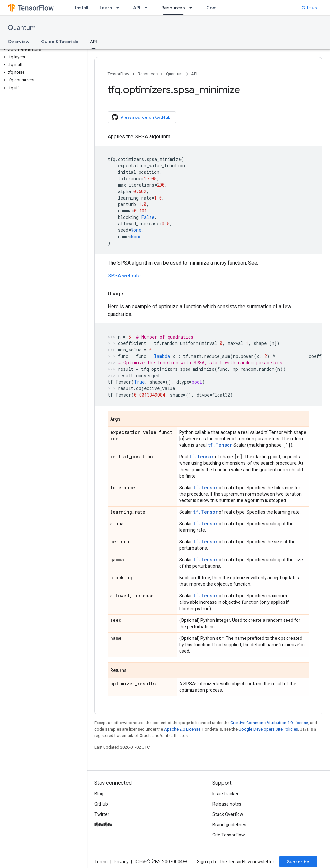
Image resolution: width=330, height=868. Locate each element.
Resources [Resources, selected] (173, 8)
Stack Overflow (228, 814)
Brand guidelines (229, 825)
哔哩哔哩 (103, 825)
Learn (106, 8)
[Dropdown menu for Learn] (120, 8)
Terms (101, 862)
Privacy (121, 862)
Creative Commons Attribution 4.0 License (269, 723)
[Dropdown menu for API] (148, 8)
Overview (19, 42)
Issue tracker (225, 794)
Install (82, 8)
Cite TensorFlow (229, 835)
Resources (148, 74)
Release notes (227, 804)
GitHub (309, 8)
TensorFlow (118, 74)
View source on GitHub (141, 117)
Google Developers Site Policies (268, 729)
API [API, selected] (93, 42)
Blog (99, 794)
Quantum (22, 28)
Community (219, 8)
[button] (42, 49)
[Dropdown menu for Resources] (193, 8)
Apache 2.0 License (182, 729)
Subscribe (298, 862)
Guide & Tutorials (60, 42)
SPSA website (124, 276)
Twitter (102, 814)
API (137, 8)
